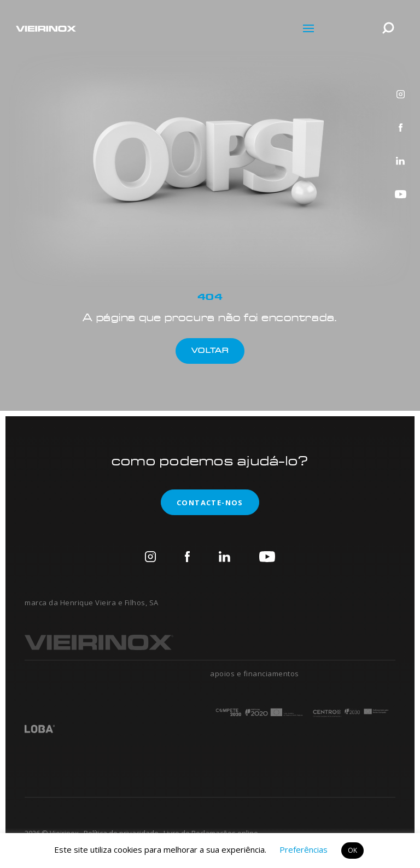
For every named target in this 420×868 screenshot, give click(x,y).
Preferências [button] (304, 849)
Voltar (210, 350)
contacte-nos (202, 502)
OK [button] (352, 850)
